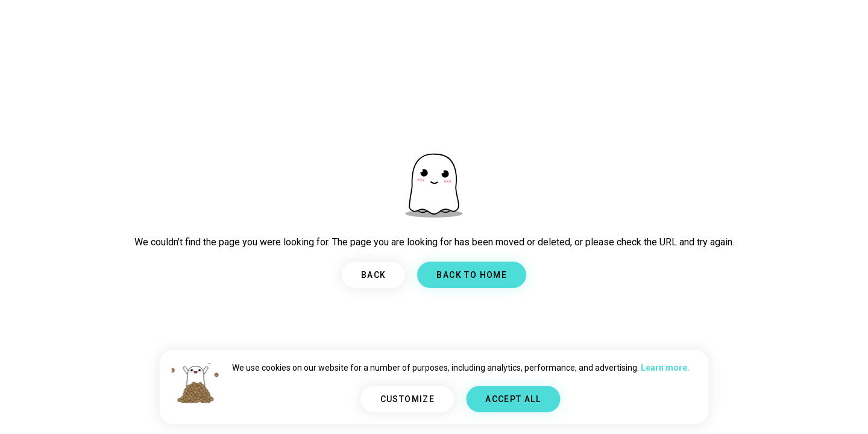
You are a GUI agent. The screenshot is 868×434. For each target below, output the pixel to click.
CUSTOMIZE (408, 399)
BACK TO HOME (472, 275)
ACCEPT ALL (513, 399)
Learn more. (665, 368)
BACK (374, 275)
